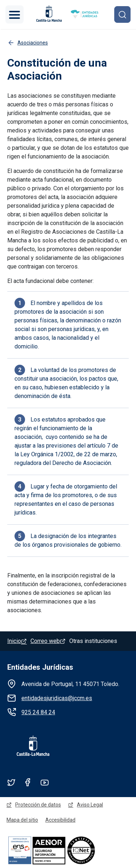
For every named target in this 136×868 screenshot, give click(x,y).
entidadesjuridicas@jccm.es (57, 698)
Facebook (28, 782)
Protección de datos (38, 805)
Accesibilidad (60, 820)
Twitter (11, 782)
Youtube (45, 782)
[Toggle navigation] (15, 14)
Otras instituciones (93, 641)
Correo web (45, 641)
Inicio (14, 641)
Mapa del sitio (22, 820)
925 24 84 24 (38, 712)
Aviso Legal (90, 805)
